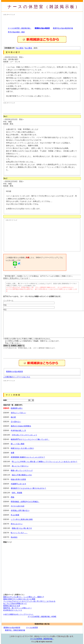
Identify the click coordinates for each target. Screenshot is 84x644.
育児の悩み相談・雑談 (16, 32)
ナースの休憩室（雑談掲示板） (44, 7)
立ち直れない (16, 422)
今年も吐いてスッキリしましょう (24, 435)
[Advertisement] (42, 20)
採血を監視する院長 (18, 479)
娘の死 (13, 417)
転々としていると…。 (19, 533)
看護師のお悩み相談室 (15, 372)
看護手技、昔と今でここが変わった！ (18, 608)
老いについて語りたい (20, 466)
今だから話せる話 (18, 506)
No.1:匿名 (20, 48)
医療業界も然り (17, 408)
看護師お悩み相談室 (42, 28)
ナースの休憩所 (32, 628)
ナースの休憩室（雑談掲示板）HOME (42, 617)
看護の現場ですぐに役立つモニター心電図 (19, 599)
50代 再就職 (17, 493)
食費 (13, 453)
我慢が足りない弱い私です (22, 528)
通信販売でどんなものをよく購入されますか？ (28, 488)
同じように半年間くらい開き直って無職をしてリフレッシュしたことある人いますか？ (45, 462)
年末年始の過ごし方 (18, 430)
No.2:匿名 (28, 48)
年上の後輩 (15, 515)
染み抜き (14, 537)
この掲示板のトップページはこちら (17, 377)
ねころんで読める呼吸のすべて (15, 604)
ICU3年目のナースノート (13, 610)
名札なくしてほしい (18, 413)
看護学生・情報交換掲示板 (15, 630)
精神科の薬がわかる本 (12, 606)
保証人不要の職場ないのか (22, 475)
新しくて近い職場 (18, 444)
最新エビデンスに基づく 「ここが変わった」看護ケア (24, 597)
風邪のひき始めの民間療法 (21, 426)
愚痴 (13, 497)
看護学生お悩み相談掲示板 (63, 28)
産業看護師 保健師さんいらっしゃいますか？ (28, 457)
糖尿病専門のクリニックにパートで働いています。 (30, 439)
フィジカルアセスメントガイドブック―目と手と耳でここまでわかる (29, 601)
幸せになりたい (17, 524)
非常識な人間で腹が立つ (20, 510)
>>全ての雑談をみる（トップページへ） (19, 614)
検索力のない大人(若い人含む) (22, 448)
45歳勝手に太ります (19, 484)
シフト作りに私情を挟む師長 (22, 519)
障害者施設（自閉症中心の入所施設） (25, 502)
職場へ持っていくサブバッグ (22, 470)
